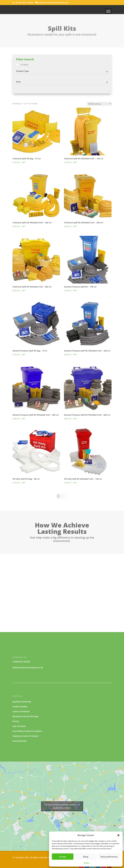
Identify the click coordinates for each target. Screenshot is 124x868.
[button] (118, 835)
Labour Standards (21, 711)
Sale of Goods (19, 726)
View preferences (109, 857)
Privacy (86, 863)
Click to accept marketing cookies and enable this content (62, 806)
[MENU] (108, 11)
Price (18, 82)
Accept (63, 857)
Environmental (19, 741)
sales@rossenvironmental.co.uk (28, 667)
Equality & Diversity (22, 702)
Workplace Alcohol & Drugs (25, 716)
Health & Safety (20, 707)
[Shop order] (99, 104)
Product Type (22, 71)
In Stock (24, 65)
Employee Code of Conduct (25, 736)
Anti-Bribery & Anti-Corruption (27, 731)
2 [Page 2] (62, 496)
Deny (86, 857)
